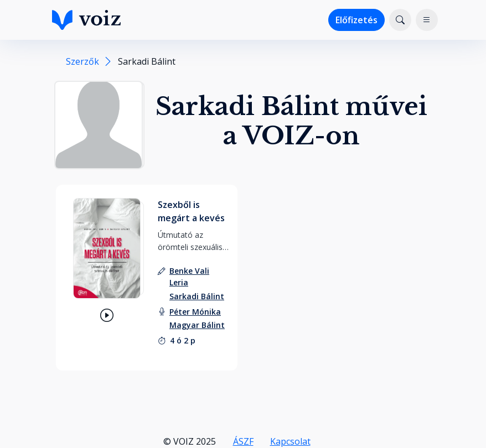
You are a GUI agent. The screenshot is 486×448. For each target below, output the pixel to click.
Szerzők (82, 61)
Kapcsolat (290, 441)
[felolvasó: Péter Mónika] (195, 312)
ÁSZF (243, 441)
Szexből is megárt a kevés (191, 211)
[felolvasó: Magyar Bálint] (197, 325)
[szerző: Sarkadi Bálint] (197, 296)
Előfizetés (356, 20)
